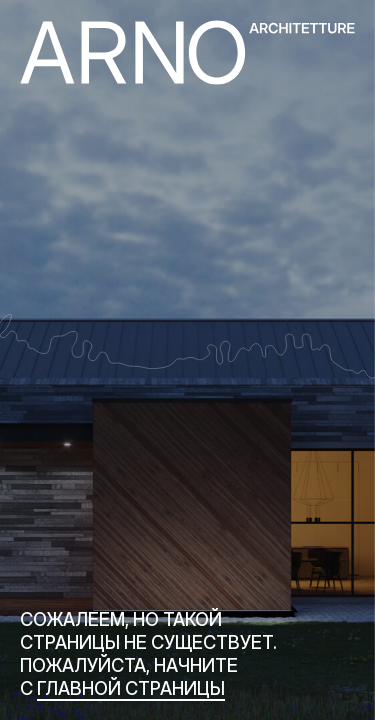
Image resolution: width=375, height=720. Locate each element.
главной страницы (131, 688)
